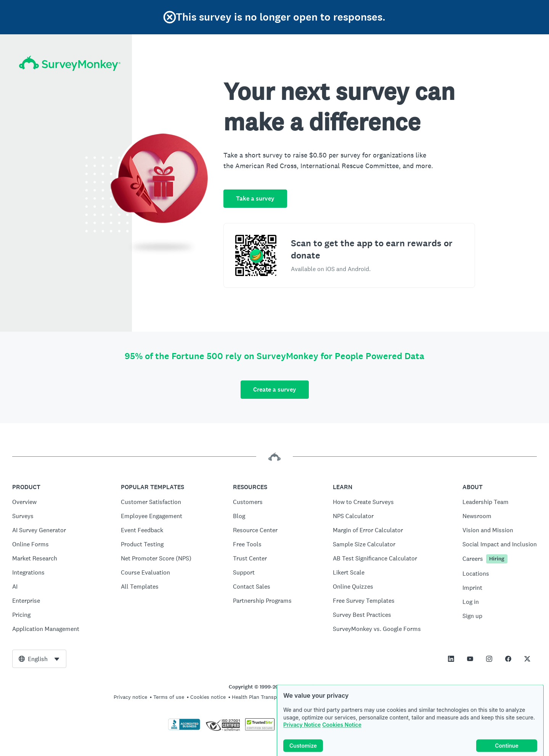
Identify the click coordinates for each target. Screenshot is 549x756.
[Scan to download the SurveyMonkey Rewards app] (256, 255)
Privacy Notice (302, 736)
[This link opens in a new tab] (451, 659)
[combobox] (39, 659)
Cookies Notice (342, 736)
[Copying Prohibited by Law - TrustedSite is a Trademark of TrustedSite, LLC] (260, 729)
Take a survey (255, 198)
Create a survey (275, 389)
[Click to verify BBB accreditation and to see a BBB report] (184, 729)
